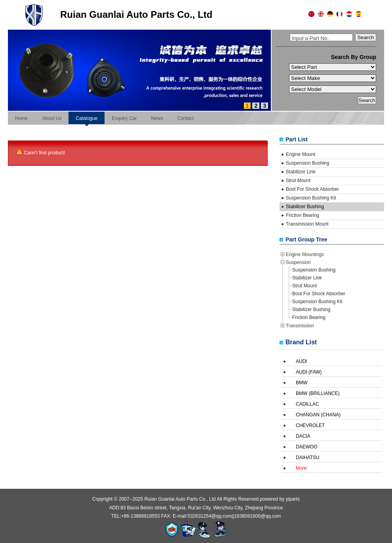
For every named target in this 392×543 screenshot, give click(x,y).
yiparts (293, 499)
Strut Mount (298, 180)
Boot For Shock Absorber (312, 189)
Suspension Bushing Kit (311, 198)
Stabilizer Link (301, 172)
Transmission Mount (307, 224)
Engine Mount (301, 154)
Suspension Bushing (307, 163)
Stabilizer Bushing (305, 207)
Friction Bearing (303, 215)
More (301, 468)
